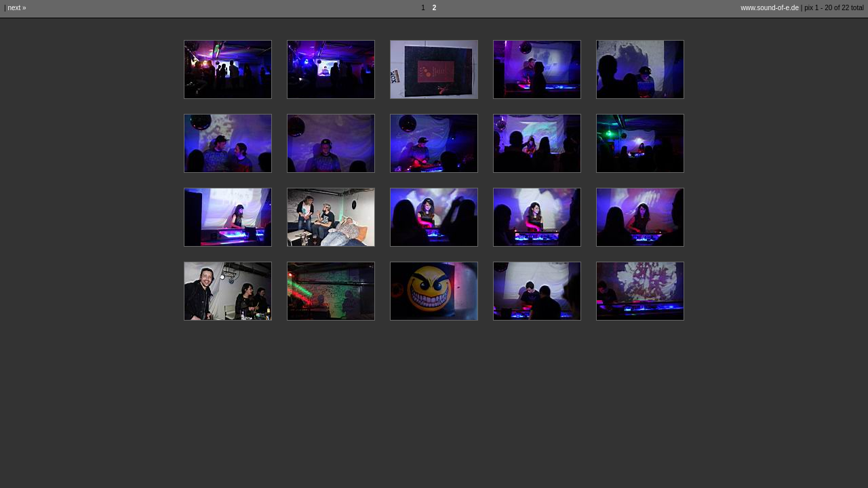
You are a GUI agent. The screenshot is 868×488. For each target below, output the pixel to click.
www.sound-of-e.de (770, 8)
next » (17, 8)
